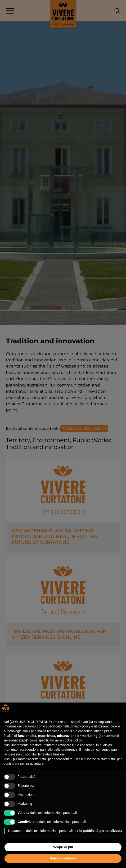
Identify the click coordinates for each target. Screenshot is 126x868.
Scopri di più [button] (63, 847)
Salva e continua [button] (63, 858)
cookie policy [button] (72, 740)
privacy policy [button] (81, 726)
